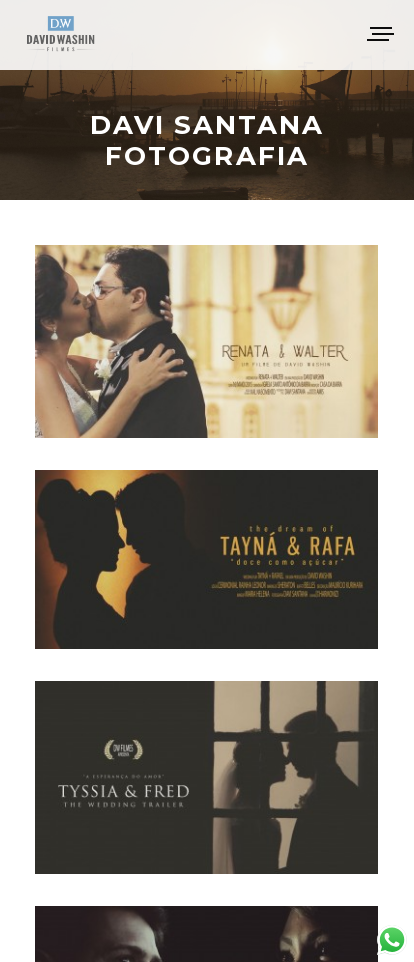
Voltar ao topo (207, 921)
